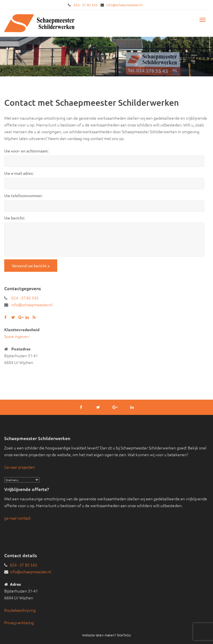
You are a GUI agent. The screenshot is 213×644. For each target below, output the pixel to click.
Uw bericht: (15, 218)
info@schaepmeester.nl (124, 5)
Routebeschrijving (20, 610)
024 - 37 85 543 (86, 5)
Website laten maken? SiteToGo (107, 635)
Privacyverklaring (19, 623)
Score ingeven (17, 336)
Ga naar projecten (20, 467)
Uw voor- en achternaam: (26, 151)
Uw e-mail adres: (19, 173)
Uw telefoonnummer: (23, 195)
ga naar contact (17, 518)
